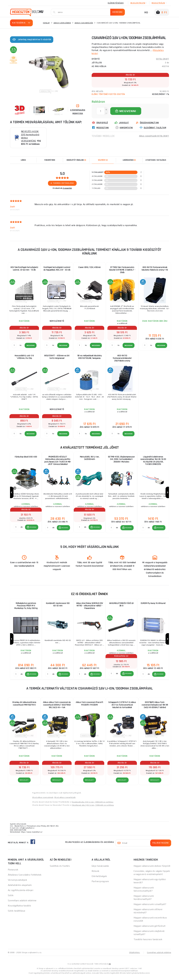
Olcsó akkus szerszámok (43, 801)
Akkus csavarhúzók (84, 23)
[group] (26, 493)
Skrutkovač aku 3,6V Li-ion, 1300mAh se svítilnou (93, 809)
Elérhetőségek (116, 3)
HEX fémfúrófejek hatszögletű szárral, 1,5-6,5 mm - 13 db (24, 269)
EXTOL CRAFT (163, 59)
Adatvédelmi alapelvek (20, 889)
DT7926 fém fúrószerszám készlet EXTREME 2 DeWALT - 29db (122, 270)
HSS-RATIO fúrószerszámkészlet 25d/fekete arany (122, 358)
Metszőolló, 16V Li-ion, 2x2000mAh (90, 458)
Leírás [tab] (23, 160)
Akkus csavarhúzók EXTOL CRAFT (153, 136)
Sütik (11, 899)
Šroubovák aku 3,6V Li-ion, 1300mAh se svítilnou (93, 806)
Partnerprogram (100, 885)
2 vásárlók (67, 188)
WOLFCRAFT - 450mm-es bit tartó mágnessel (57, 357)
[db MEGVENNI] (16, 529)
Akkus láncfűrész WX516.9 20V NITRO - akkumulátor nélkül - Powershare (90, 608)
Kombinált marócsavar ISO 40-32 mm (58, 606)
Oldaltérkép (133, 956)
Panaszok (13, 873)
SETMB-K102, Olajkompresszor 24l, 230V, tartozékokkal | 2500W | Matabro (121, 459)
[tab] (103, 160)
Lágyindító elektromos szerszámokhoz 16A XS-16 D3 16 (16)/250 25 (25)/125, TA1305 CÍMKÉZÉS (153, 461)
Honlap (46, 23)
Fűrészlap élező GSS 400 (26, 457)
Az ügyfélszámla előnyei (21, 894)
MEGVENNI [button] (33, 529)
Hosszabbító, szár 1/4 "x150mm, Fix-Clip (24, 357)
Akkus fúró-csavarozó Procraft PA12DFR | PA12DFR (89, 707)
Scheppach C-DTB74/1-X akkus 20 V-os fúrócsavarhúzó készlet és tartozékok (122, 708)
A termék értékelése (62, 183)
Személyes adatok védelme (22, 904)
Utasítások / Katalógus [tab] (156, 160)
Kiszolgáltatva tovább (19, 909)
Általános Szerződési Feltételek (25, 878)
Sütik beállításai (16, 914)
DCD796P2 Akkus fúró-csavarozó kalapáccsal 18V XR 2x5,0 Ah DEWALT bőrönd (155, 708)
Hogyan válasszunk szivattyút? (150, 908)
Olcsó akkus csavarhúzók (65, 801)
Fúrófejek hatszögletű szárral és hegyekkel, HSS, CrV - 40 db (57, 269)
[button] (32, 529)
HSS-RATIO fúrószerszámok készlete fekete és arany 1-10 (155, 269)
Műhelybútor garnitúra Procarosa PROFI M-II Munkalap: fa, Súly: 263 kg (26, 608)
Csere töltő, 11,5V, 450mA (89, 267)
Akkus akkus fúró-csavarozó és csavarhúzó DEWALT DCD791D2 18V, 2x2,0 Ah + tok (57, 708)
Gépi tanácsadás (100, 869)
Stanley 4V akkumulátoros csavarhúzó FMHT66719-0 (24, 707)
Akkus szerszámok (62, 23)
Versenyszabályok (17, 883)
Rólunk (96, 875)
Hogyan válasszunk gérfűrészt (150, 929)
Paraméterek (50, 160)
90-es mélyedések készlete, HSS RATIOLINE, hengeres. (90, 357)
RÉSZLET (24, 784)
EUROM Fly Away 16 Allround (153, 605)
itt (110, 967)
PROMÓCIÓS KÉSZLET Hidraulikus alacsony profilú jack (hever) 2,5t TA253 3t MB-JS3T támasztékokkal (58, 461)
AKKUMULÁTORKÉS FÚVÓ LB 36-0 (121, 606)
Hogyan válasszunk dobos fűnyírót (152, 869)
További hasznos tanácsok (148, 943)
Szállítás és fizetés (60, 869)
